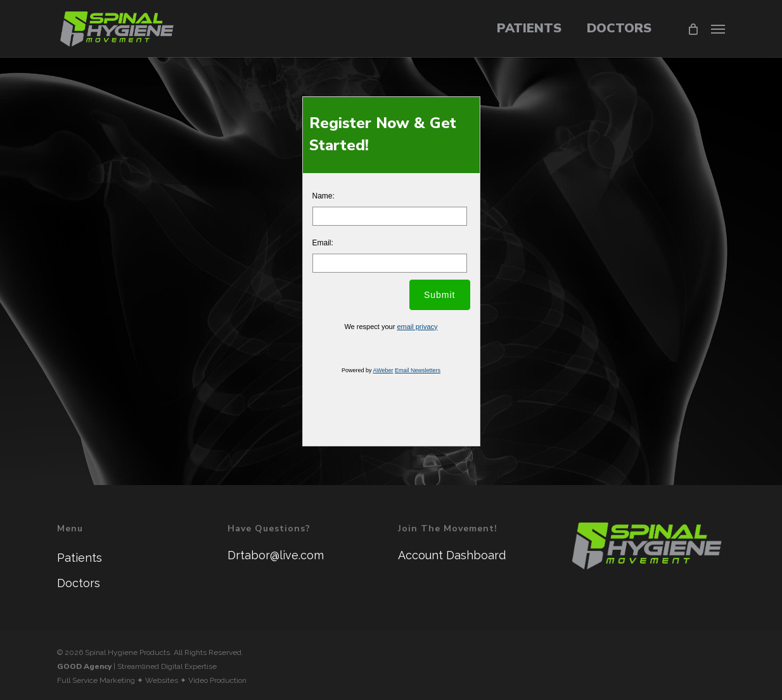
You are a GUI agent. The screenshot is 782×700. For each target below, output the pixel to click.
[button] (718, 29)
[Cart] (692, 29)
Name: (324, 196)
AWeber (383, 370)
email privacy (417, 327)
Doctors (79, 583)
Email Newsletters (418, 370)
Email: (323, 243)
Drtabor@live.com (276, 555)
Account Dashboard (452, 555)
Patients (80, 558)
